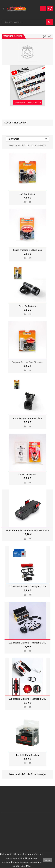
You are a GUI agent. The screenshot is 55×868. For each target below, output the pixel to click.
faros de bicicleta (27, 306)
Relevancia (27, 139)
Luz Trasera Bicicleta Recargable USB (27, 587)
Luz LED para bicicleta (27, 755)
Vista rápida (30, 202)
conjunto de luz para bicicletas (27, 362)
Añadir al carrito (25, 202)
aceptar (48, 860)
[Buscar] (27, 22)
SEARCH (49, 22)
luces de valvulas (27, 474)
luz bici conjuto (27, 194)
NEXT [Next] (49, 36)
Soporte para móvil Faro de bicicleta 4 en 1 (27, 530)
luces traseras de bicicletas (27, 250)
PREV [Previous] (44, 36)
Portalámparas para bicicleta (27, 418)
